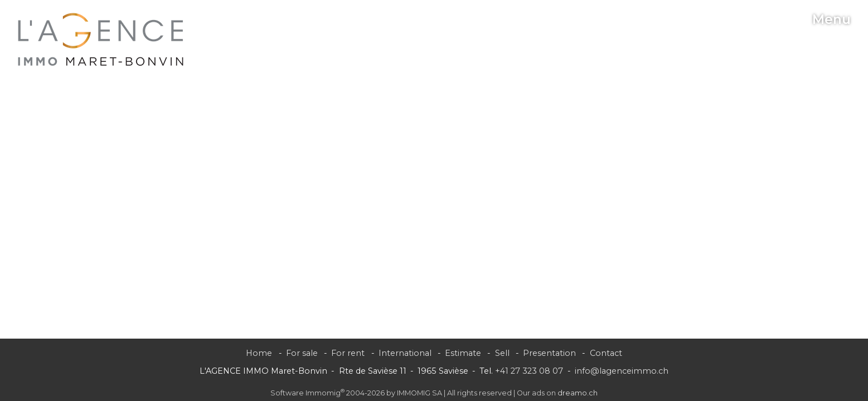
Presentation (549, 353)
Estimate (463, 353)
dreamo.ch (578, 393)
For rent (348, 353)
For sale (302, 353)
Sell (502, 353)
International (405, 353)
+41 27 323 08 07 (529, 371)
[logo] (101, 40)
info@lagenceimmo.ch (622, 371)
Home (259, 353)
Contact (606, 353)
